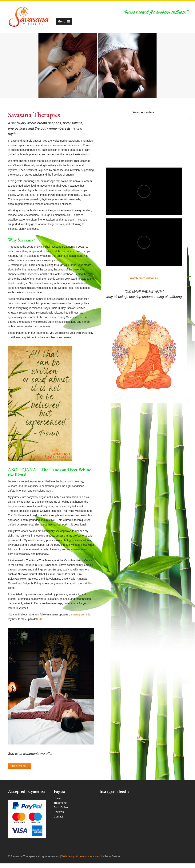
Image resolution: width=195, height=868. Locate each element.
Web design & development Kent (81, 856)
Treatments (60, 803)
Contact (58, 817)
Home (57, 798)
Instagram (79, 614)
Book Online (61, 807)
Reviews (59, 812)
